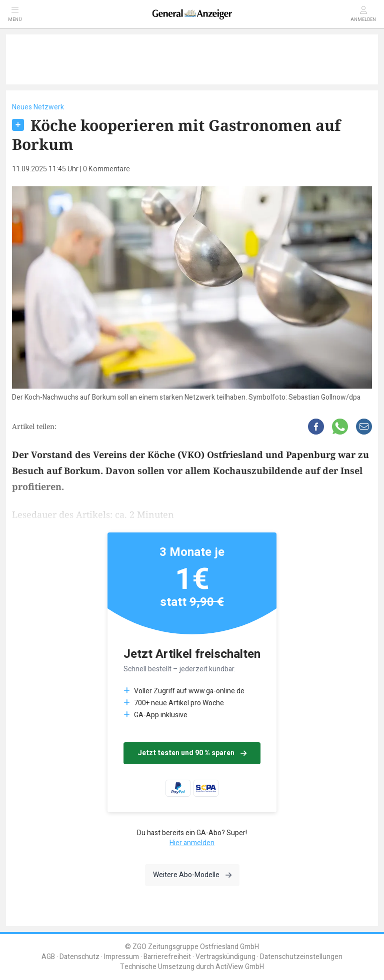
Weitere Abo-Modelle (192, 875)
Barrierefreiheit (167, 957)
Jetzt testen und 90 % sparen (192, 753)
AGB (48, 957)
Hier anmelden (192, 843)
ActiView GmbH (240, 967)
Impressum (121, 957)
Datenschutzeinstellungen (301, 957)
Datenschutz (79, 957)
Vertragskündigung (225, 957)
